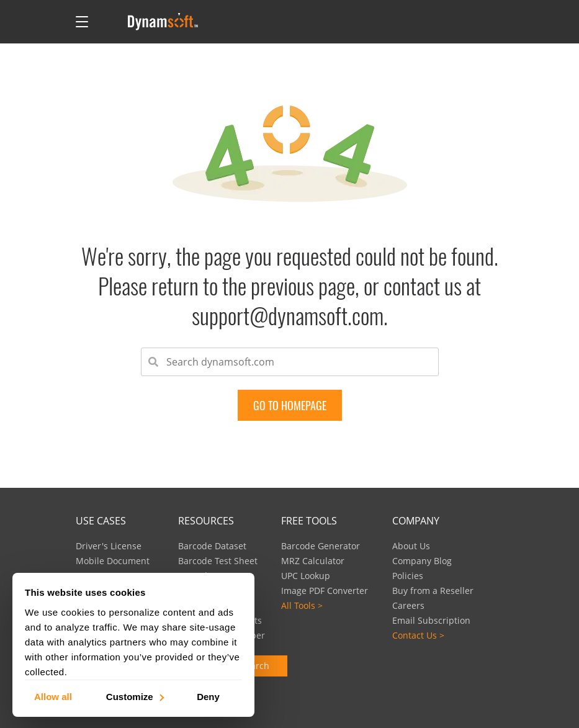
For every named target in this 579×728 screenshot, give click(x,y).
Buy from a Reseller (433, 591)
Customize (134, 696)
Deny (208, 696)
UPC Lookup (306, 576)
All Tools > (302, 605)
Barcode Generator (321, 546)
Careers (408, 605)
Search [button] (255, 666)
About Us (411, 546)
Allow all (53, 696)
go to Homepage (290, 405)
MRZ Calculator (313, 561)
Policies (408, 576)
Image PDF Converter (325, 591)
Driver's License (109, 546)
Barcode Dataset (212, 546)
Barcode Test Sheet (218, 561)
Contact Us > (418, 635)
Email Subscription (431, 620)
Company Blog (422, 561)
